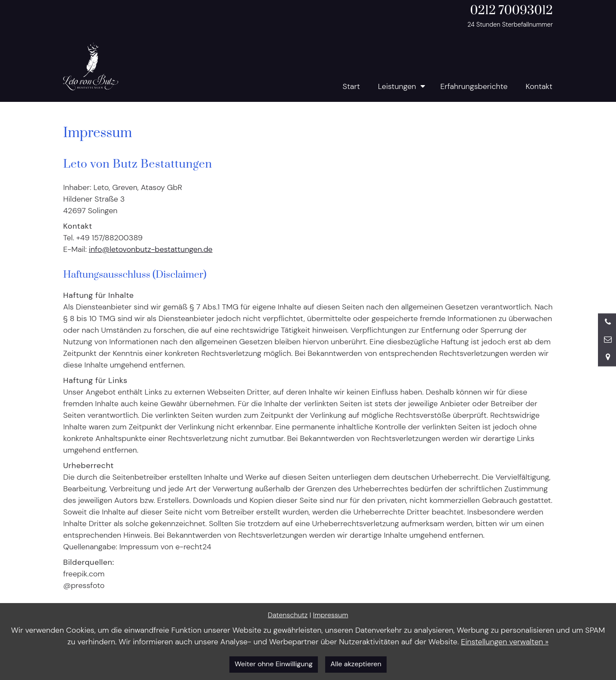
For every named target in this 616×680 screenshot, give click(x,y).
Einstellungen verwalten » (505, 642)
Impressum (331, 615)
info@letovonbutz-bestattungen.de (151, 249)
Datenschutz (288, 615)
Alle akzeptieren (356, 664)
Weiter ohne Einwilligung (274, 664)
